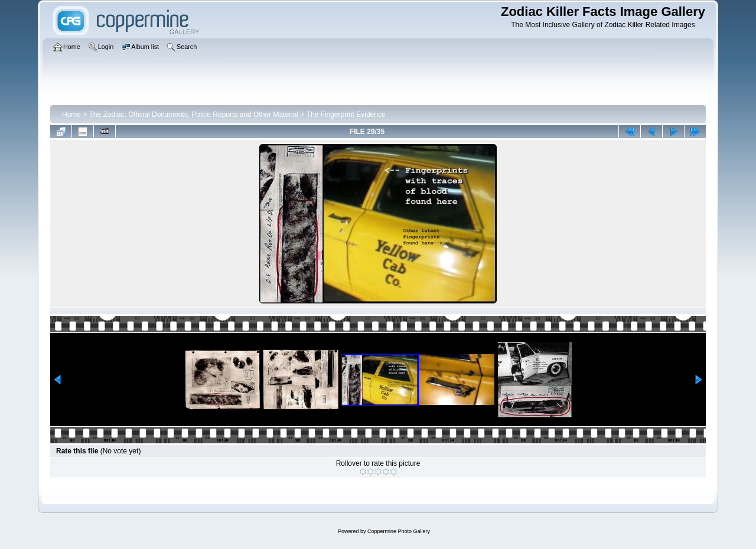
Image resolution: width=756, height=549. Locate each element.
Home (71, 115)
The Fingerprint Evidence (346, 115)
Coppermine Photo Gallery (399, 531)
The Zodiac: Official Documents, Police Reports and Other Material (193, 115)
